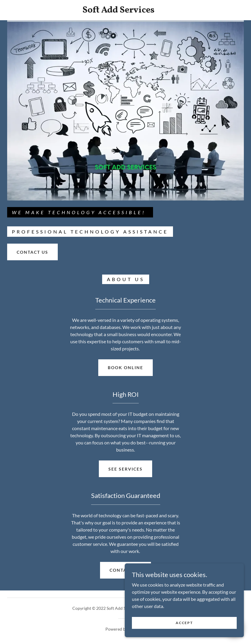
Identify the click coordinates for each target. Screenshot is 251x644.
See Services (125, 469)
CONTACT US (32, 252)
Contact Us (125, 570)
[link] (119, 11)
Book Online (125, 368)
